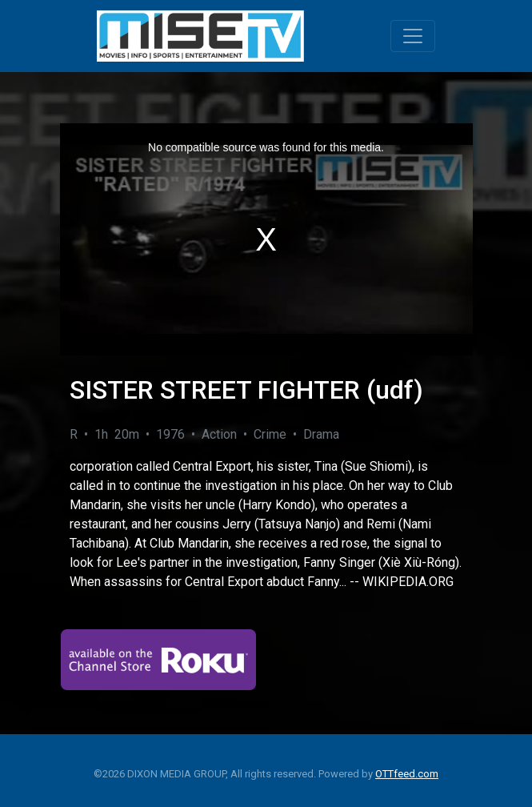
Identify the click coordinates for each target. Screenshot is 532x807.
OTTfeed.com (407, 774)
